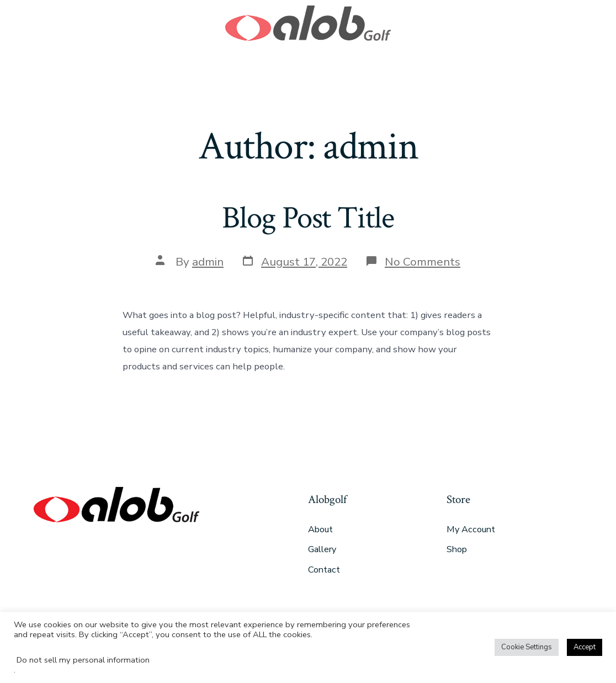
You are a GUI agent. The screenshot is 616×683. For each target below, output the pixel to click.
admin (208, 262)
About (320, 530)
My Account (471, 530)
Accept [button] (585, 647)
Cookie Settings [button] (527, 647)
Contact (390, 86)
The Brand (294, 86)
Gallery (345, 86)
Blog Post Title (308, 218)
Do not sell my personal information (83, 660)
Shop (457, 549)
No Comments (423, 262)
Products (235, 86)
